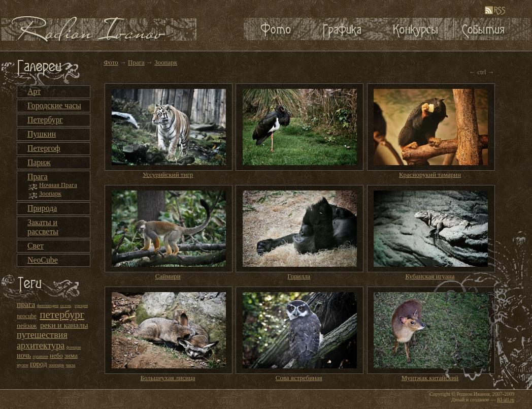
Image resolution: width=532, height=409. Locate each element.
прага (26, 304)
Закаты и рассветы (43, 227)
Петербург (45, 120)
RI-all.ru (506, 400)
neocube (27, 316)
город (39, 364)
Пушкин (42, 134)
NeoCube (43, 260)
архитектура (41, 345)
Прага (38, 177)
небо (56, 355)
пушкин (40, 356)
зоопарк (56, 365)
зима (71, 355)
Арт (34, 91)
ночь (24, 355)
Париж (39, 162)
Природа (42, 208)
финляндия (48, 305)
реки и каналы (64, 325)
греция (81, 305)
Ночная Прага (58, 185)
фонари (74, 347)
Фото (111, 62)
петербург (62, 314)
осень (66, 305)
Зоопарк (50, 194)
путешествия (42, 335)
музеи (23, 365)
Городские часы (54, 105)
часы (71, 365)
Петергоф (44, 148)
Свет (36, 246)
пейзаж (27, 325)
